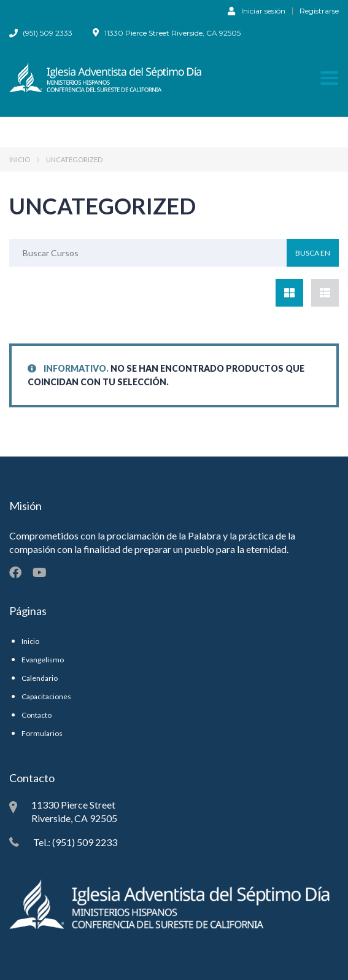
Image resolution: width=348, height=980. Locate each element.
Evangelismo (43, 660)
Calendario (40, 678)
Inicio (20, 159)
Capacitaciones (46, 696)
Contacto (37, 715)
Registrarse (319, 11)
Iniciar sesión (257, 10)
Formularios (42, 733)
